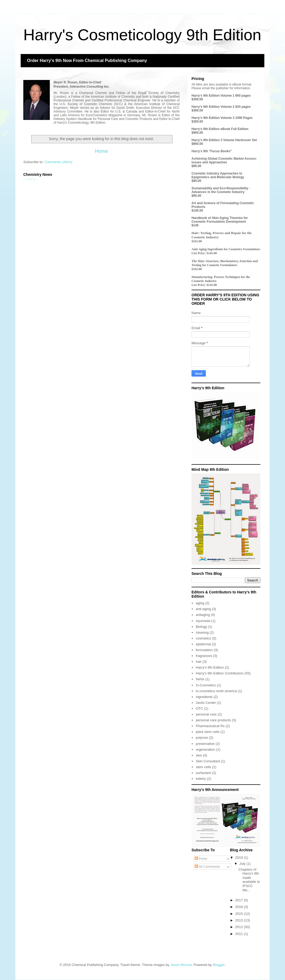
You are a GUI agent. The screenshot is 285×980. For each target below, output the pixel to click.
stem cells (203, 767)
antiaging (203, 615)
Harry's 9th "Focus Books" (212, 151)
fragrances (204, 656)
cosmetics (203, 638)
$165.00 (197, 241)
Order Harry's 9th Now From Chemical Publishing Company (87, 61)
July (243, 864)
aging (200, 603)
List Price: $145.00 (204, 253)
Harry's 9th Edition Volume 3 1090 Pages (222, 118)
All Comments (207, 867)
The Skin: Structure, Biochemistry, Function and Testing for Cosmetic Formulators (225, 263)
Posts (201, 859)
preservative (205, 744)
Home (102, 151)
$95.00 (196, 166)
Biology (201, 627)
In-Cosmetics (206, 685)
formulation (204, 650)
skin (199, 755)
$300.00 (197, 99)
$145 (195, 225)
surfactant (203, 773)
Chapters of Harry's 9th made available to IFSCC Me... (249, 880)
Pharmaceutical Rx (210, 726)
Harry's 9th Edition (210, 667)
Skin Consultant (208, 761)
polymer (202, 738)
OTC (199, 708)
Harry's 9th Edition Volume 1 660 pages (221, 96)
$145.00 (197, 211)
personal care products (213, 720)
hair (199, 662)
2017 (240, 900)
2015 (240, 914)
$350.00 (197, 122)
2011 (240, 934)
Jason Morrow (181, 965)
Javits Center (206, 703)
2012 (240, 927)
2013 (240, 920)
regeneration (205, 749)
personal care (206, 714)
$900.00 (197, 133)
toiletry (201, 779)
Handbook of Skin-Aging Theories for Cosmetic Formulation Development (220, 220)
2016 (240, 907)
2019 (240, 858)
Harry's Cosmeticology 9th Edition (142, 35)
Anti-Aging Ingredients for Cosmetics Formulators (226, 249)
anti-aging (203, 609)
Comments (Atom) (58, 162)
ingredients (204, 697)
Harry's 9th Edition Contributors (220, 673)
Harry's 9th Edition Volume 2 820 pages (221, 107)
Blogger (219, 965)
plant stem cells (208, 732)
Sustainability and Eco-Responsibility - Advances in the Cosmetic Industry (221, 190)
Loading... (31, 179)
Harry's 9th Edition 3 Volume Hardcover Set (224, 140)
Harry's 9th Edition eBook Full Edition (220, 129)
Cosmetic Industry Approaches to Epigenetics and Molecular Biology (218, 175)
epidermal (203, 644)
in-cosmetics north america (216, 691)
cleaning (202, 632)
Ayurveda (203, 621)
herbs (200, 679)
